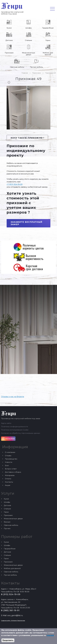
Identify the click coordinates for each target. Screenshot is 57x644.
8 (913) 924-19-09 (11, 594)
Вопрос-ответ (11, 469)
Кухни (9, 28)
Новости (9, 462)
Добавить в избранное (9, 83)
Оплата (8, 479)
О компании (10, 452)
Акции (8, 485)
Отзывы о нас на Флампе (13, 397)
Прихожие (9, 53)
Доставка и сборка (13, 472)
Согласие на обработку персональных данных (21, 433)
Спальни (28, 40)
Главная (25, 73)
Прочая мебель (36, 67)
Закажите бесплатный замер (26, 223)
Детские (9, 40)
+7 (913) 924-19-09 (15, 184)
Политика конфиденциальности (15, 427)
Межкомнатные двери (29, 54)
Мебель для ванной (48, 54)
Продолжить (8, 640)
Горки (48, 40)
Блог (7, 466)
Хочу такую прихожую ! (27, 138)
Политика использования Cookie (15, 430)
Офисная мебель (17, 67)
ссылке (50, 635)
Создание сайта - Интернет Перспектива (13, 621)
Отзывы (8, 456)
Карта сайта (6, 423)
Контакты (9, 482)
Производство (11, 459)
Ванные (7, 522)
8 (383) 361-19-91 (10, 610)
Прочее (7, 529)
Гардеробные (48, 28)
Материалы (10, 475)
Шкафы (28, 28)
